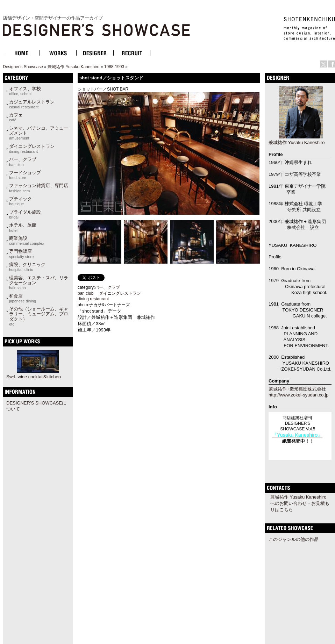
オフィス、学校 (25, 91)
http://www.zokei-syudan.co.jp (298, 395)
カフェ (16, 117)
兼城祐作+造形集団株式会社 (297, 389)
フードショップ (25, 175)
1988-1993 (114, 67)
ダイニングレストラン (32, 149)
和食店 (23, 298)
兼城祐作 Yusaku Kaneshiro (73, 67)
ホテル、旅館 (23, 227)
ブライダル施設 (25, 214)
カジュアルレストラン (32, 104)
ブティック (20, 201)
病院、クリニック (27, 267)
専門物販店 (21, 253)
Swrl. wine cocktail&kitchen (34, 377)
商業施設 (27, 241)
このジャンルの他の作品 (294, 539)
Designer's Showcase (23, 67)
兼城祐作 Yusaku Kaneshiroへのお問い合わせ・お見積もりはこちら (300, 503)
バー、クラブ (23, 162)
